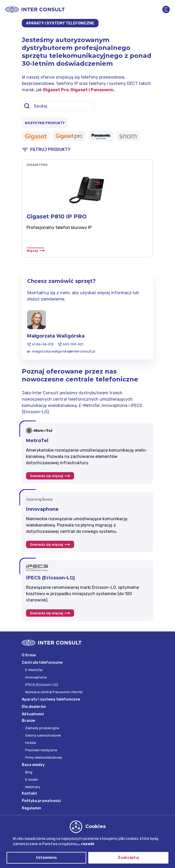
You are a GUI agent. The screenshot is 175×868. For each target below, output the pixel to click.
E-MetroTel (34, 670)
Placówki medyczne (41, 750)
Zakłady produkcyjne (42, 728)
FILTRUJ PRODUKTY (50, 149)
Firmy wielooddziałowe (44, 757)
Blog (29, 772)
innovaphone (36, 677)
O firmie (29, 655)
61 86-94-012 (43, 344)
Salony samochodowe (43, 735)
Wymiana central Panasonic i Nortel (54, 692)
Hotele (31, 743)
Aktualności (33, 714)
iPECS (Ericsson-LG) (42, 685)
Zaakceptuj (128, 858)
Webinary (33, 787)
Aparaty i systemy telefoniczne (51, 699)
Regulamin (32, 808)
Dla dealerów (34, 707)
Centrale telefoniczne (42, 663)
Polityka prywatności (41, 801)
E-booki (32, 780)
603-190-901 (73, 344)
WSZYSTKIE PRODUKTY (45, 123)
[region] (87, 842)
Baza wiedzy (33, 765)
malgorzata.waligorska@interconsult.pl (64, 351)
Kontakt (29, 793)
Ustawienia (46, 858)
